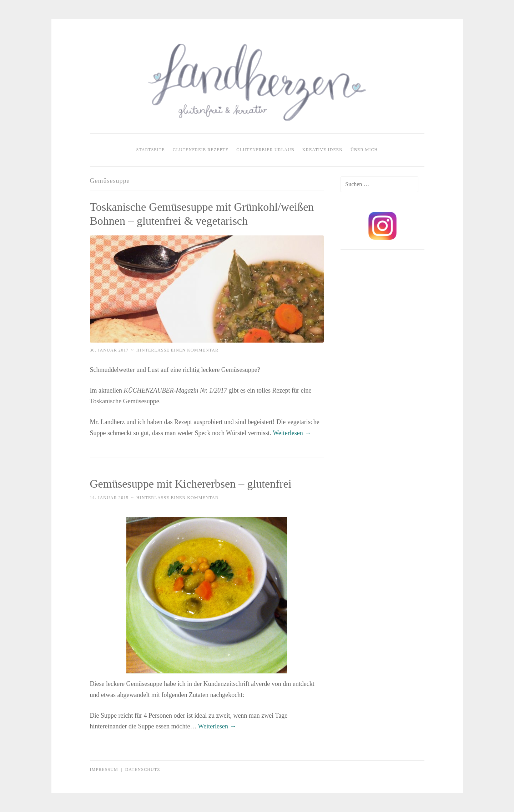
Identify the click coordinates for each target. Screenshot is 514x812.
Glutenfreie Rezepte (201, 150)
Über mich (364, 150)
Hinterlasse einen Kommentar (177, 350)
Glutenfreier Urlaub (265, 150)
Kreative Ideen (322, 150)
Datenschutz (142, 769)
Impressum (104, 769)
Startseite (151, 150)
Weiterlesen (292, 433)
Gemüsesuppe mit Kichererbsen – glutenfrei (191, 484)
